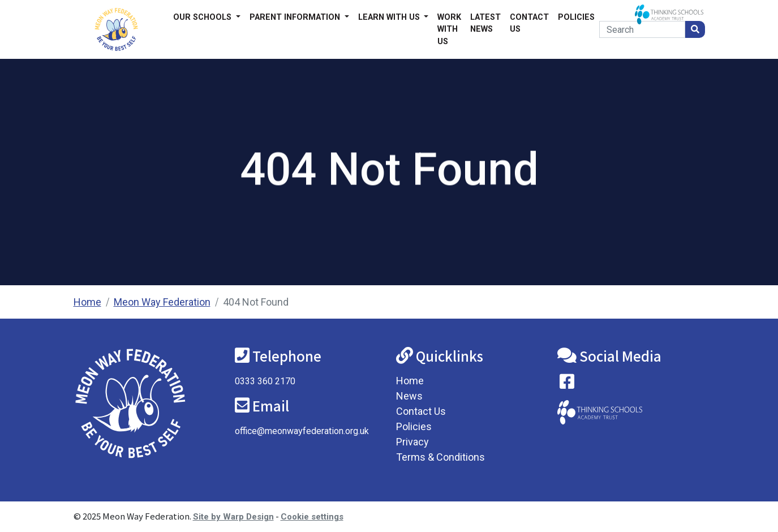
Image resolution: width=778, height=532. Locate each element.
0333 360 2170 (265, 381)
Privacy (412, 442)
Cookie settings (312, 517)
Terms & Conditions (440, 457)
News (409, 396)
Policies (576, 17)
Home (87, 302)
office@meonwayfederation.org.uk (302, 431)
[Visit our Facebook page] (567, 384)
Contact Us (529, 23)
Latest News (485, 23)
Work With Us (449, 29)
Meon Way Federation (162, 302)
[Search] (642, 29)
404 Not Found (256, 302)
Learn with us (390, 17)
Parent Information (296, 17)
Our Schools (203, 17)
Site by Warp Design (233, 517)
